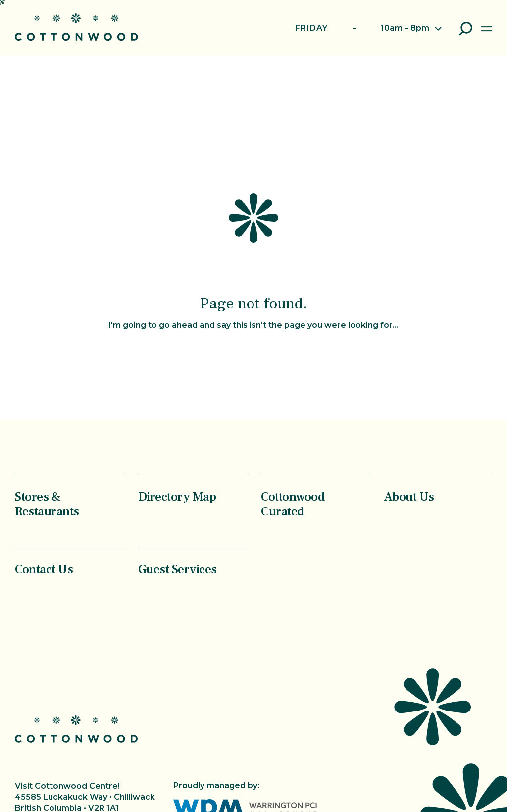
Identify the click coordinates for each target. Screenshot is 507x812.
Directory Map (177, 496)
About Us (409, 496)
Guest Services (177, 569)
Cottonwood (76, 27)
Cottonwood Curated (293, 504)
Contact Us (44, 569)
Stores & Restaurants (47, 504)
